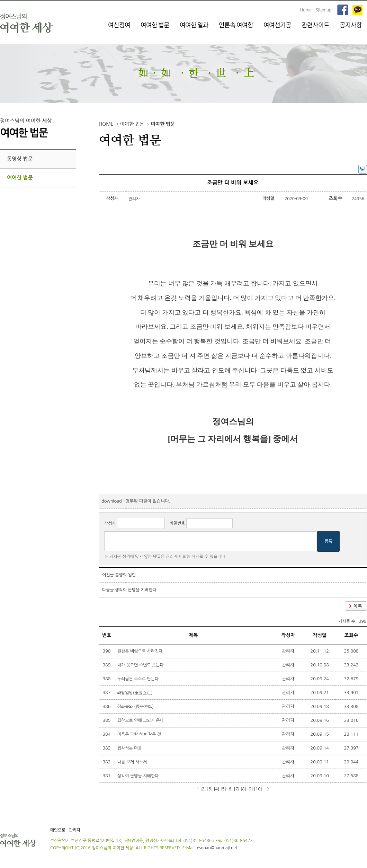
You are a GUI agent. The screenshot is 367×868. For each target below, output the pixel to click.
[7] (237, 789)
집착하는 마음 (130, 748)
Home (306, 10)
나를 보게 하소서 (133, 762)
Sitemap (324, 10)
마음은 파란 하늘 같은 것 (140, 734)
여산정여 (119, 25)
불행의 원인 (125, 575)
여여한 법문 (155, 25)
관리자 (75, 830)
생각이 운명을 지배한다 (136, 590)
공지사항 (351, 25)
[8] (243, 789)
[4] (216, 789)
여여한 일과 (194, 25)
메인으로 (58, 830)
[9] (250, 789)
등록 (328, 541)
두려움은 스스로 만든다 (139, 679)
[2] (203, 789)
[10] (258, 789)
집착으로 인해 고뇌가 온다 (141, 720)
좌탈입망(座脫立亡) (136, 693)
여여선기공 (277, 25)
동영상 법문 (20, 159)
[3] (210, 789)
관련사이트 (315, 25)
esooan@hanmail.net (217, 848)
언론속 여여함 (236, 25)
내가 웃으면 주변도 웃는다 (141, 665)
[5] (223, 789)
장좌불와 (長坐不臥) (136, 707)
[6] (230, 789)
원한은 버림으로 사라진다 (141, 651)
